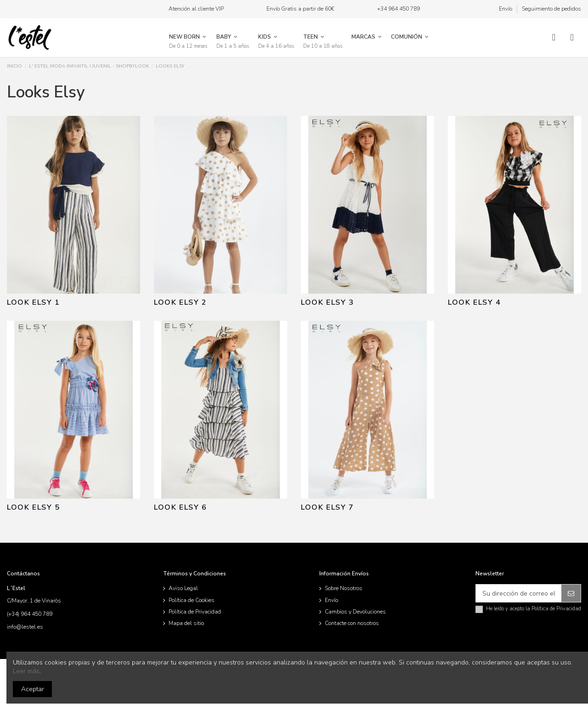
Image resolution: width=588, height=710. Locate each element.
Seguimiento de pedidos (551, 9)
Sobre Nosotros (344, 588)
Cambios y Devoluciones (355, 612)
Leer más (26, 671)
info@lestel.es (25, 627)
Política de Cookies (192, 600)
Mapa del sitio (186, 623)
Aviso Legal (183, 588)
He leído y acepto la (534, 609)
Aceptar (33, 689)
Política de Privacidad (195, 612)
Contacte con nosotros (352, 623)
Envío (506, 9)
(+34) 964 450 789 (30, 614)
